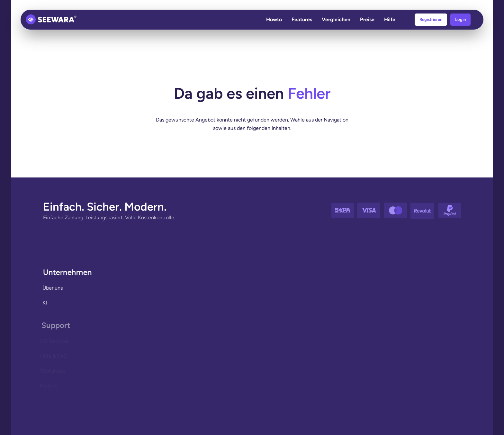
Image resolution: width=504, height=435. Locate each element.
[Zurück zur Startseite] (51, 20)
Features (302, 19)
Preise (367, 19)
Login (460, 19)
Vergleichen (336, 19)
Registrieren (431, 19)
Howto (274, 19)
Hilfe (390, 19)
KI (44, 303)
